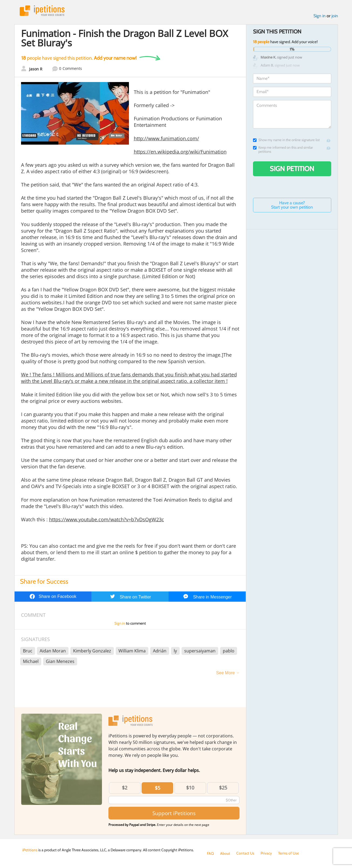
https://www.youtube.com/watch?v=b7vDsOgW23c (107, 519)
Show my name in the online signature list (286, 140)
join (335, 16)
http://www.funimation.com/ (166, 138)
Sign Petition (292, 169)
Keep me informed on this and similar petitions (283, 149)
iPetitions (42, 11)
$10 (190, 788)
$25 (223, 788)
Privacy (266, 853)
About (225, 853)
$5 (158, 788)
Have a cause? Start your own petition (292, 205)
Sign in (319, 16)
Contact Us (245, 853)
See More (225, 673)
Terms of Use (288, 853)
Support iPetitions (174, 813)
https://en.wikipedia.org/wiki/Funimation (180, 152)
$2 (125, 788)
